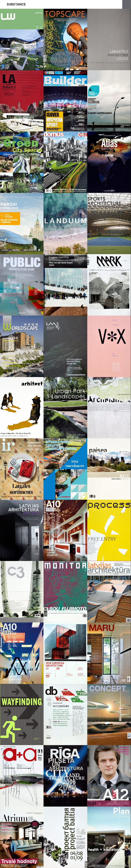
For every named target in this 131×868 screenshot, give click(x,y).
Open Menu (127, 4)
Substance (16, 4)
